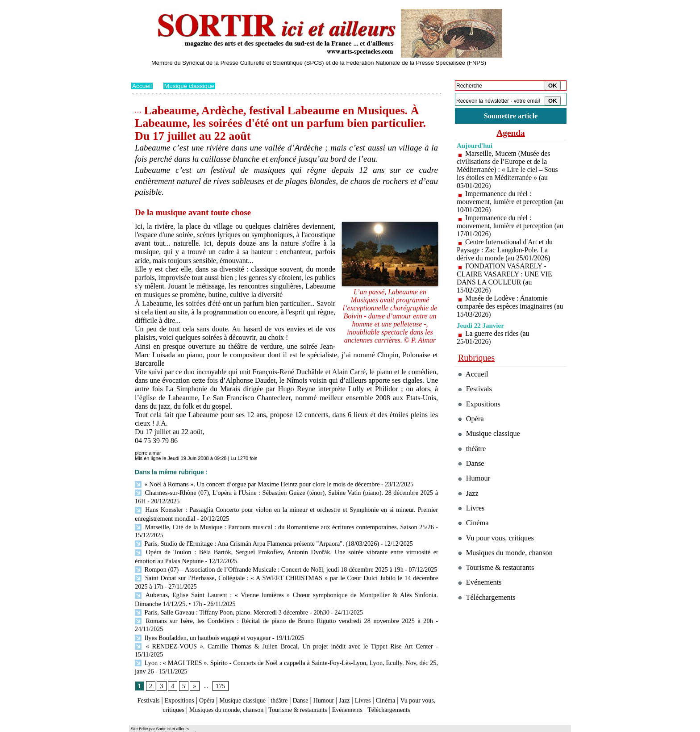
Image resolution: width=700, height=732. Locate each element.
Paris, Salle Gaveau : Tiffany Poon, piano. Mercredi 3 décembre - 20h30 (230, 606)
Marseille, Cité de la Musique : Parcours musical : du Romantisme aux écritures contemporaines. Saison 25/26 (284, 525)
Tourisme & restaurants (341, 684)
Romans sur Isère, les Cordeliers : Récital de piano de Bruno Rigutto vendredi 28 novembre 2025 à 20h (269, 614)
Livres (388, 676)
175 (220, 661)
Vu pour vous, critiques (498, 542)
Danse (318, 676)
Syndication (182, 726)
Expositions (183, 676)
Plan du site (144, 726)
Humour (344, 676)
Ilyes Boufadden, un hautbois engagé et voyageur (201, 622)
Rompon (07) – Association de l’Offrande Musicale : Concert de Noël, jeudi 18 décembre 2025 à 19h (266, 565)
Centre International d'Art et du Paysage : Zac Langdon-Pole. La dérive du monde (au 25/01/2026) (506, 250)
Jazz (367, 676)
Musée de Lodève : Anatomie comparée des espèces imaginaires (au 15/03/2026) (506, 307)
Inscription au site (217, 726)
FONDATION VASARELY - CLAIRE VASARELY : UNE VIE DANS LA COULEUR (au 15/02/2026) (505, 278)
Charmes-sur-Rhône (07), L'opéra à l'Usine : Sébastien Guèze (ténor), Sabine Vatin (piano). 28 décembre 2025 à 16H (286, 492)
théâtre (295, 676)
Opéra (214, 676)
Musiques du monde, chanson (260, 684)
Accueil (142, 86)
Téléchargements (286, 693)
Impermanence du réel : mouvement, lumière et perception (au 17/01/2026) (506, 226)
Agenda (511, 133)
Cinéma (413, 676)
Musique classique (190, 86)
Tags (246, 726)
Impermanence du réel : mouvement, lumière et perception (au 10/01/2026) (506, 202)
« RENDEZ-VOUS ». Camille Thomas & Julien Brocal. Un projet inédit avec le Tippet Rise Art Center (269, 630)
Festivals (148, 676)
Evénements (396, 684)
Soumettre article (511, 116)
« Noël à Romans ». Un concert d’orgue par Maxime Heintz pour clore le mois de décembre (254, 483)
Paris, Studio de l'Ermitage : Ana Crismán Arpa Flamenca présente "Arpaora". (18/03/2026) (254, 541)
